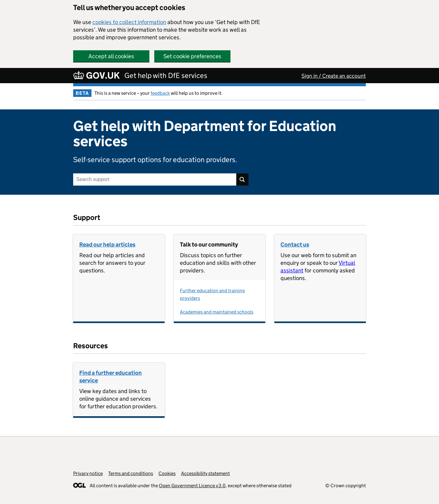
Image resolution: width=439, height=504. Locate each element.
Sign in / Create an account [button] (334, 76)
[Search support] (155, 179)
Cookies (167, 473)
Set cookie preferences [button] (192, 56)
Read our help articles (107, 245)
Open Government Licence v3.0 (192, 486)
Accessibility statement (205, 473)
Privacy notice (88, 473)
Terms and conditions (131, 473)
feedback (160, 93)
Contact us (295, 245)
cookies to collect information (129, 22)
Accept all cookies (111, 56)
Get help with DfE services (166, 75)
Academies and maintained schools (217, 312)
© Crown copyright (346, 486)
